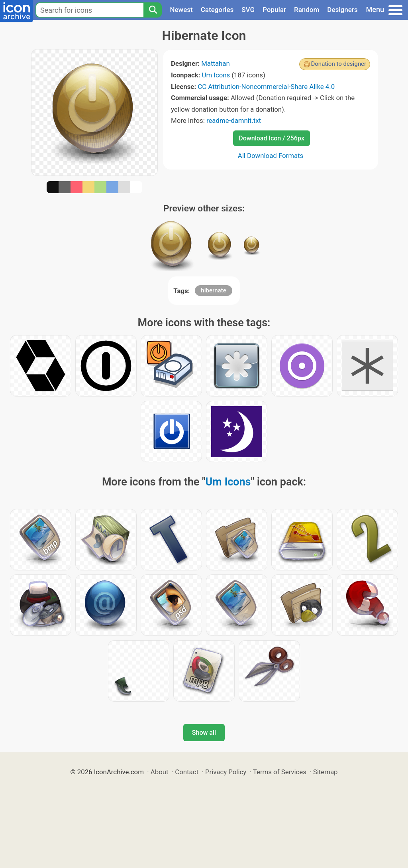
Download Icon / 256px (271, 138)
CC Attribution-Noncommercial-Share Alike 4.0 (266, 87)
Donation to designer (338, 64)
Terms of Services (280, 772)
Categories (217, 10)
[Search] (153, 10)
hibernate (213, 290)
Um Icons (216, 75)
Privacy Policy (226, 772)
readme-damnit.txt (234, 120)
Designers (342, 10)
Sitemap (326, 772)
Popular (274, 10)
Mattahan (216, 63)
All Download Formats (271, 156)
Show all (204, 733)
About (160, 772)
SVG (248, 10)
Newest (181, 10)
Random (307, 10)
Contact (187, 772)
